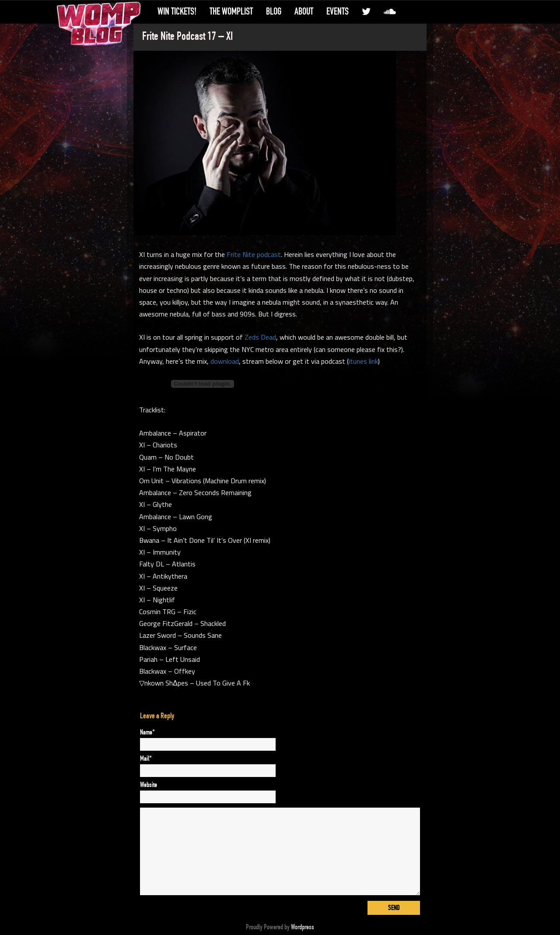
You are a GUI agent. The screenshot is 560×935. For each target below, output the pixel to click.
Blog (274, 11)
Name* (147, 732)
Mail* (146, 759)
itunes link (363, 361)
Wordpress (303, 927)
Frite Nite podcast (254, 254)
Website (149, 785)
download (225, 361)
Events (338, 11)
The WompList (231, 11)
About (304, 11)
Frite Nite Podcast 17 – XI (187, 36)
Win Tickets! (177, 11)
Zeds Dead (260, 337)
